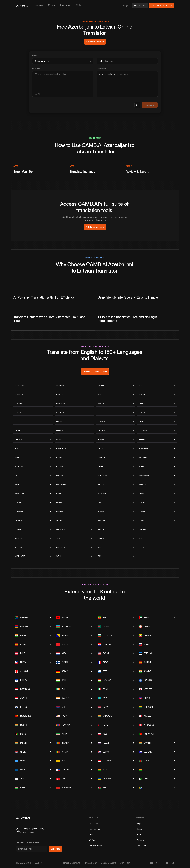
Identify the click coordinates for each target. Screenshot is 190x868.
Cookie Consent (108, 863)
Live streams (94, 829)
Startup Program (96, 846)
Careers (140, 840)
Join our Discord (144, 846)
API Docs (92, 840)
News (139, 829)
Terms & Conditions (71, 863)
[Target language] (127, 61)
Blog (138, 824)
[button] (39, 6)
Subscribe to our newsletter (28, 843)
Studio (91, 835)
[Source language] (63, 61)
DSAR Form (125, 863)
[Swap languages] (137, 105)
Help (138, 835)
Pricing (79, 5)
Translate (150, 105)
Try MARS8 (93, 824)
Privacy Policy (90, 863)
